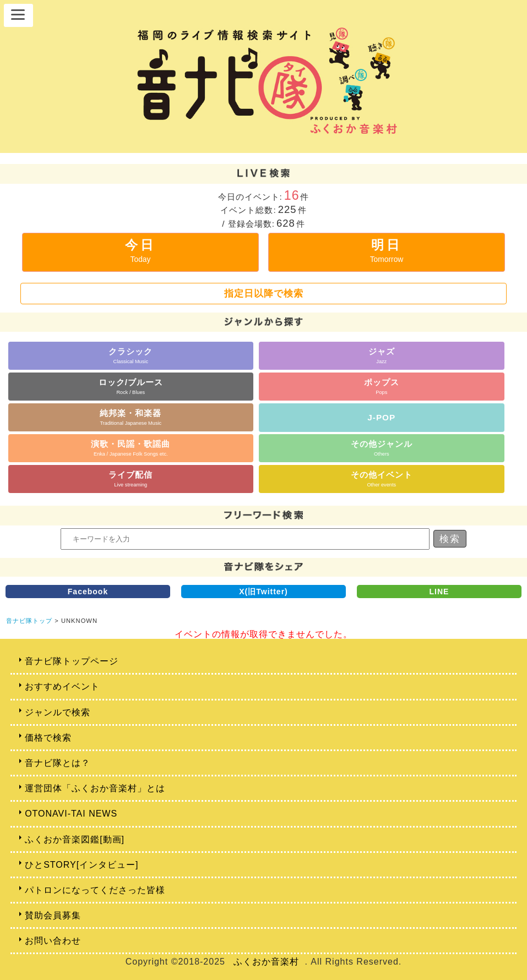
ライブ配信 (131, 478)
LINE (439, 592)
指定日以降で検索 (264, 293)
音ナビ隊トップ (29, 621)
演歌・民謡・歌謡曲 (131, 448)
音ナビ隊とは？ (58, 763)
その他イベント (382, 478)
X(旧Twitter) (263, 592)
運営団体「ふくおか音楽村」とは (95, 788)
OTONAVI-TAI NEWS (71, 814)
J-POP (381, 417)
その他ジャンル (382, 448)
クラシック (131, 355)
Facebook (88, 592)
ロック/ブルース (131, 386)
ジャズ (382, 355)
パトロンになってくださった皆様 (95, 890)
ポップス (382, 386)
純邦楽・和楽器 (131, 417)
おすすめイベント (62, 686)
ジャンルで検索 (58, 712)
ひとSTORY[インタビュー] (82, 865)
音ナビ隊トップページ (72, 661)
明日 (387, 251)
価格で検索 (48, 738)
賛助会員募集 (53, 915)
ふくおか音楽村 (266, 962)
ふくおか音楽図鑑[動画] (75, 839)
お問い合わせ (53, 941)
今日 (140, 251)
